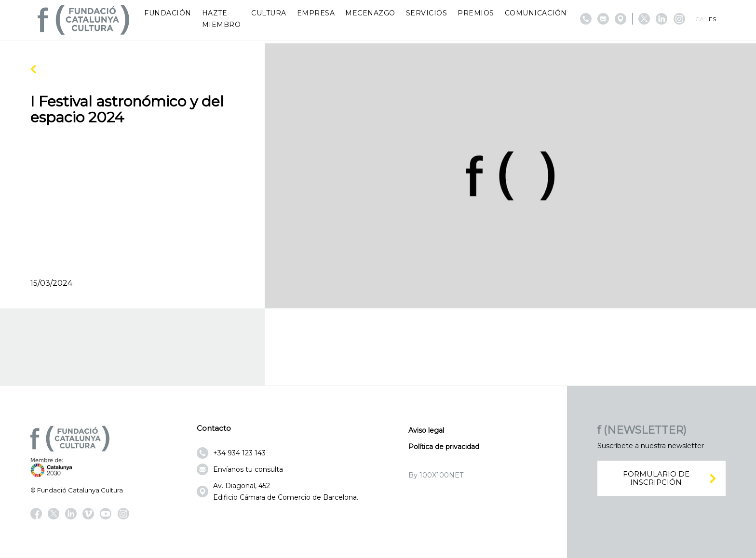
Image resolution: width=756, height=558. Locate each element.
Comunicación (536, 13)
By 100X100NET (436, 475)
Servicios (427, 13)
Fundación (168, 13)
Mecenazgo (370, 13)
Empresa (316, 13)
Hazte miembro (222, 19)
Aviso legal (426, 430)
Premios (476, 13)
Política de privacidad (444, 447)
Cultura (269, 13)
